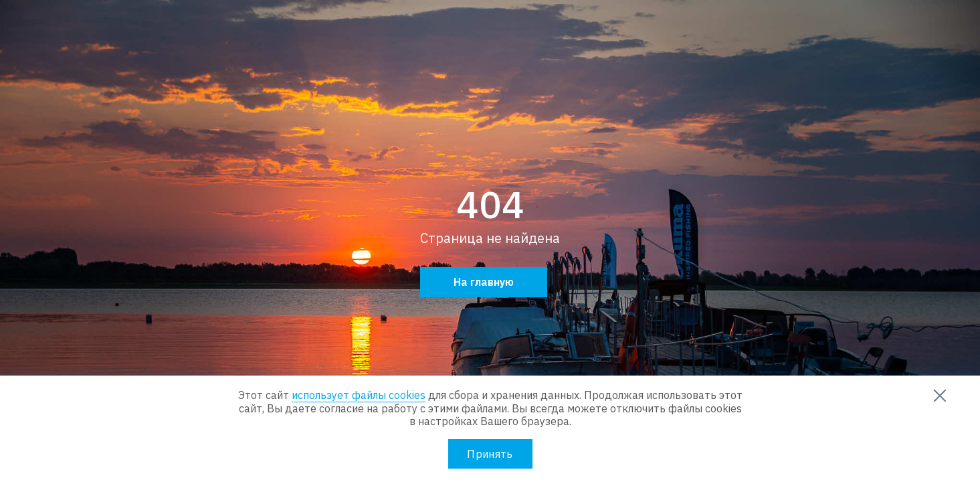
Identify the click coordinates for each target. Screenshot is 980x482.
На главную (484, 282)
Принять (490, 454)
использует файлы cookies (359, 395)
